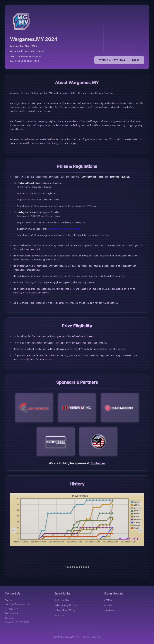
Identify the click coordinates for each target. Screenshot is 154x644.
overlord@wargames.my (17, 604)
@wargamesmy (12, 613)
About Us (59, 616)
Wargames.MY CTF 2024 (17, 622)
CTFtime (109, 600)
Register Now (62, 600)
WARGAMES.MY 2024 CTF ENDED (119, 60)
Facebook (109, 610)
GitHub (108, 605)
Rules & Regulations (66, 605)
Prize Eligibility (65, 610)
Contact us (98, 463)
